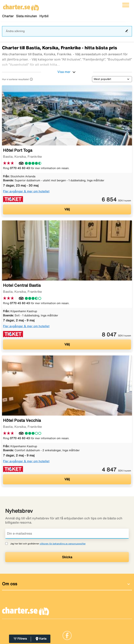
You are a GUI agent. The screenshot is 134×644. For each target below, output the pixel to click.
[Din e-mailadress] (67, 534)
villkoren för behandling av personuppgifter (63, 544)
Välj (67, 209)
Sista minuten (26, 16)
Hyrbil (44, 16)
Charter (8, 16)
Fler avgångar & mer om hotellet (26, 191)
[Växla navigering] (126, 5)
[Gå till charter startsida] (21, 6)
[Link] (67, 635)
